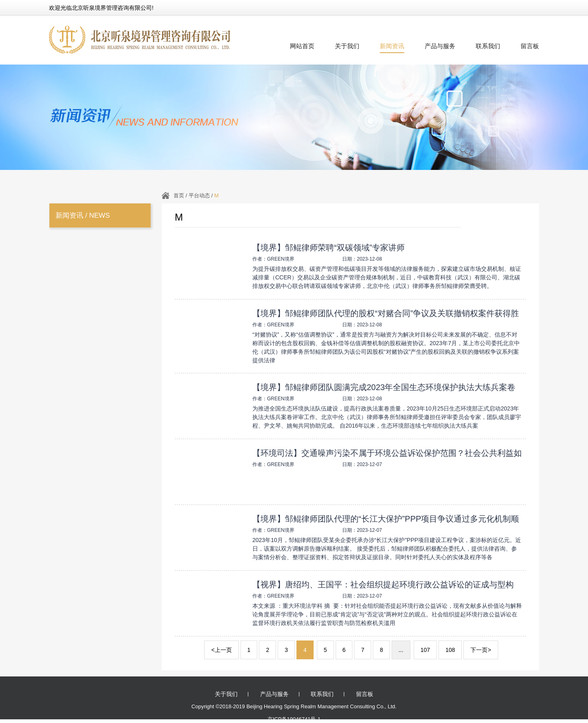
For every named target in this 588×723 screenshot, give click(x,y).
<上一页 (221, 650)
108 (450, 650)
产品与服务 (440, 46)
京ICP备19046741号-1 (294, 719)
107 (425, 650)
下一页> (481, 650)
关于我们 (347, 46)
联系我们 (488, 46)
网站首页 (302, 46)
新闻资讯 (392, 46)
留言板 (530, 46)
